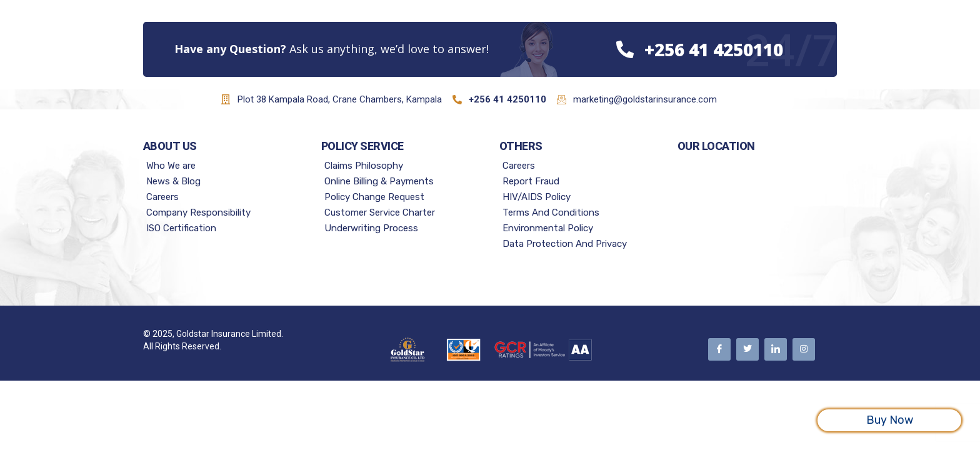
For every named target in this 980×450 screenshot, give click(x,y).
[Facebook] (719, 349)
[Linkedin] (776, 349)
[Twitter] (747, 349)
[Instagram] (804, 349)
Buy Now (890, 420)
